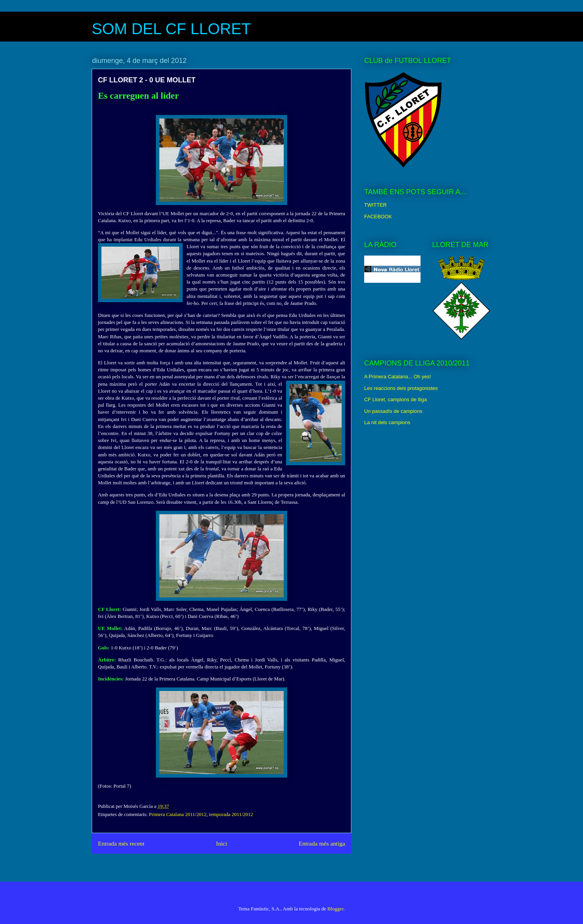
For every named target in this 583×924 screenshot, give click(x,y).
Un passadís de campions (393, 411)
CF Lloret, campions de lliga (395, 399)
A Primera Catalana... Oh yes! (398, 377)
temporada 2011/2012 (231, 814)
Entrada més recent (121, 843)
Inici (222, 843)
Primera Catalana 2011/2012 (178, 814)
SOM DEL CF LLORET (171, 29)
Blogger (335, 909)
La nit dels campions (387, 422)
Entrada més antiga (322, 843)
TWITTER (375, 205)
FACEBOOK (378, 217)
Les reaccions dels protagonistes (401, 388)
